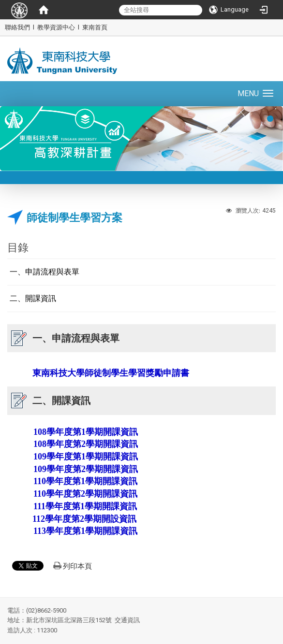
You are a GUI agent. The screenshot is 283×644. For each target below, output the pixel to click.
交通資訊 (127, 620)
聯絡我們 (17, 27)
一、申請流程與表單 (45, 272)
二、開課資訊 (33, 298)
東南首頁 (95, 27)
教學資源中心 (56, 27)
